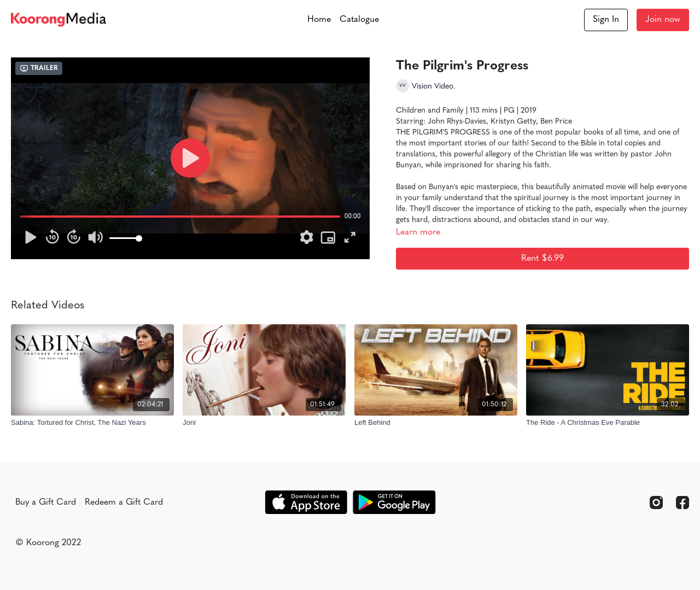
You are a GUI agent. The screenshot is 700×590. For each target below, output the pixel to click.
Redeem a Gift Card (124, 503)
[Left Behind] (436, 423)
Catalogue (359, 20)
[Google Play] (394, 502)
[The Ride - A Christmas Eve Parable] (608, 423)
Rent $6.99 (542, 259)
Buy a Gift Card (46, 503)
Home (319, 20)
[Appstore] (306, 502)
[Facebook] (682, 503)
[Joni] (264, 423)
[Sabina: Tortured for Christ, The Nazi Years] (92, 423)
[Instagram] (656, 503)
